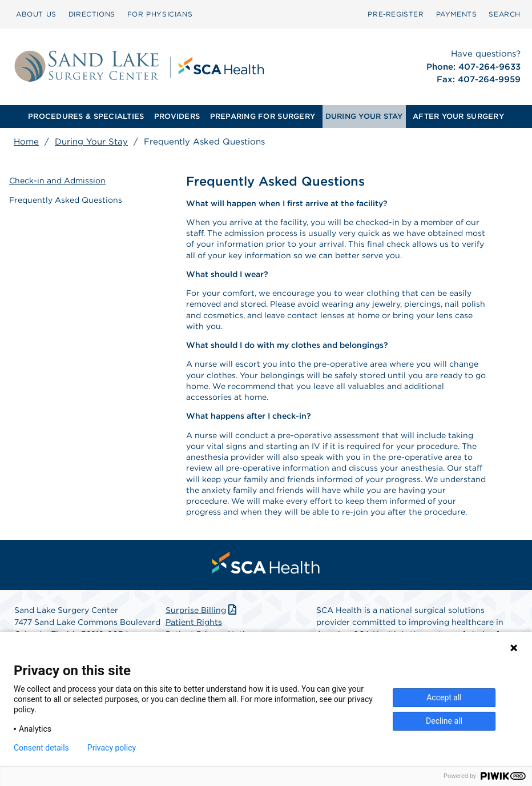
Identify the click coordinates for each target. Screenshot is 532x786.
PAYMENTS (457, 14)
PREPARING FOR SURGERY (263, 116)
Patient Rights (194, 622)
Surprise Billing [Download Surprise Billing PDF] (202, 610)
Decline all (444, 721)
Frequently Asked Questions (66, 200)
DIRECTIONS (92, 14)
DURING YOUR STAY (364, 116)
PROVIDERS (177, 116)
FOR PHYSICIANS (160, 14)
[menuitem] (36, 14)
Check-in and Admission (57, 181)
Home (26, 142)
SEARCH (505, 14)
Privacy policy (112, 748)
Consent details (41, 748)
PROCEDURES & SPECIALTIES (86, 116)
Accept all (444, 697)
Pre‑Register (396, 14)
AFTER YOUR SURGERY (458, 116)
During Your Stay (91, 142)
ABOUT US (36, 14)
